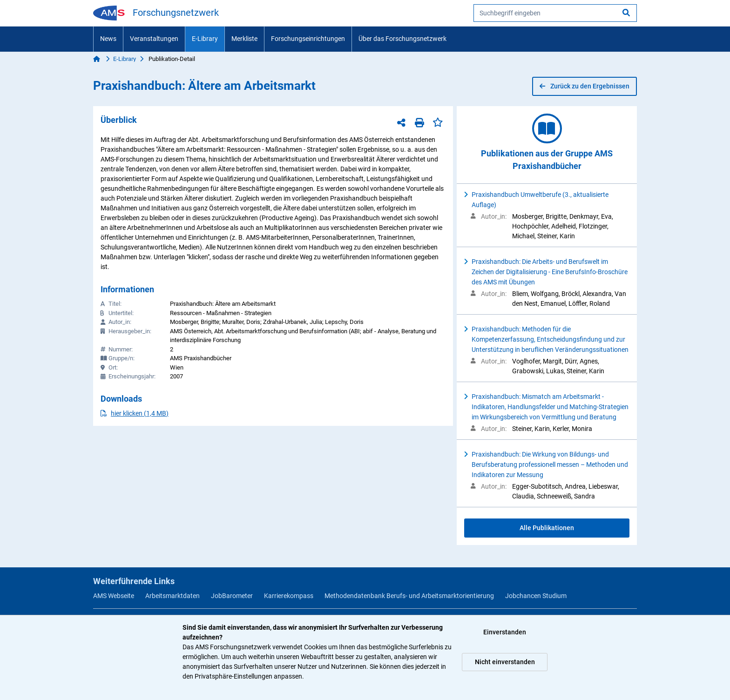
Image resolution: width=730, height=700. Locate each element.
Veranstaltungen (154, 39)
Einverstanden (505, 632)
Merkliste (244, 39)
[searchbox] (555, 13)
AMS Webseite (114, 596)
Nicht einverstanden (505, 662)
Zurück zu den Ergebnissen (585, 86)
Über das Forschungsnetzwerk (402, 39)
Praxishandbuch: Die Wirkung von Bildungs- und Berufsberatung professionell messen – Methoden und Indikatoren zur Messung (550, 464)
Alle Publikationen (547, 528)
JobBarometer (232, 596)
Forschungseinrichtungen (308, 39)
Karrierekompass (289, 596)
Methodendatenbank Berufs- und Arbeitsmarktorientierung (409, 596)
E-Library (205, 39)
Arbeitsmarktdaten (172, 596)
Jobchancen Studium (536, 596)
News (108, 39)
